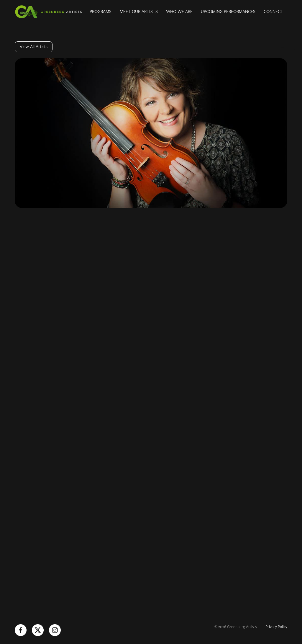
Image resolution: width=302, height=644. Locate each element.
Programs (101, 12)
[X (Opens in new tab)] (38, 630)
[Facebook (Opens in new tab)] (21, 630)
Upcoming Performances (228, 12)
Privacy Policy (276, 627)
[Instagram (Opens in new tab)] (55, 630)
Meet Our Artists (139, 12)
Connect (273, 12)
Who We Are (179, 12)
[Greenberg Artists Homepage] (50, 12)
